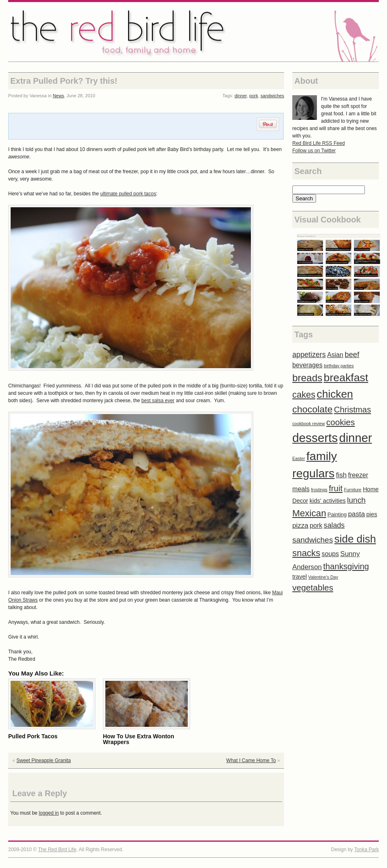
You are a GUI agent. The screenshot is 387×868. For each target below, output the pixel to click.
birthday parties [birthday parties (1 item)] (339, 366)
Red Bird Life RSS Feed (319, 143)
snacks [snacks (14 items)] (306, 553)
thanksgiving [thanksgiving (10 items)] (346, 566)
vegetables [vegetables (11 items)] (313, 587)
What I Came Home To (251, 760)
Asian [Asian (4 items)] (335, 355)
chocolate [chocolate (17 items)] (312, 409)
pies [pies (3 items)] (372, 514)
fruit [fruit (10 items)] (336, 488)
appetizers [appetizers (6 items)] (309, 355)
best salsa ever (158, 401)
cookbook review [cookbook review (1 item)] (308, 424)
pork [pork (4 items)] (316, 526)
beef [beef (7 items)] (352, 354)
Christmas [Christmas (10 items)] (353, 410)
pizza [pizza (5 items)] (300, 526)
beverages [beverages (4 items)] (307, 365)
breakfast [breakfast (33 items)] (346, 378)
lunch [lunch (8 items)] (356, 500)
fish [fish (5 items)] (341, 475)
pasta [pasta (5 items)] (356, 514)
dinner (241, 96)
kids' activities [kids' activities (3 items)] (328, 501)
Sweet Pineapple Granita (44, 760)
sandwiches (272, 96)
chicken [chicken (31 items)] (335, 394)
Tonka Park (367, 850)
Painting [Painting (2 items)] (337, 514)
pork (254, 96)
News (59, 96)
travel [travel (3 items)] (299, 577)
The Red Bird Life (193, 32)
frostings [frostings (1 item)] (319, 490)
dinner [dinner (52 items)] (355, 438)
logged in (49, 813)
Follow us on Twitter (314, 151)
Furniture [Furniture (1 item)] (353, 490)
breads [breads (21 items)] (307, 378)
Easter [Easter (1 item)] (299, 458)
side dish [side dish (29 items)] (355, 539)
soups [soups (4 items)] (330, 554)
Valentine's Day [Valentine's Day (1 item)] (323, 577)
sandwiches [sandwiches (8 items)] (313, 540)
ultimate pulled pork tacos (128, 194)
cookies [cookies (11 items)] (341, 422)
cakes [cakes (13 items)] (304, 395)
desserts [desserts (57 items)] (315, 438)
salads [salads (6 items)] (334, 525)
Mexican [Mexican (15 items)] (309, 513)
